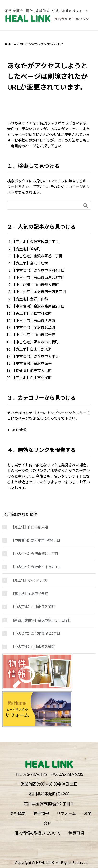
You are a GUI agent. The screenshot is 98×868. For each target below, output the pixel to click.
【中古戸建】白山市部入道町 (35, 285)
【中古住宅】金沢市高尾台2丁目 (38, 306)
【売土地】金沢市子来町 (30, 594)
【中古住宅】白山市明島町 (34, 320)
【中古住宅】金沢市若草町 (34, 327)
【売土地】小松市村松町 (32, 313)
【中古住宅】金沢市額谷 (32, 363)
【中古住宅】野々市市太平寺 (35, 356)
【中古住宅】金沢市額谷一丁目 (37, 256)
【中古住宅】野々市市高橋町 (35, 342)
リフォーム (66, 813)
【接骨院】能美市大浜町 (32, 370)
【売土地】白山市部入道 (32, 349)
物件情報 (19, 430)
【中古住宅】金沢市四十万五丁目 (39, 292)
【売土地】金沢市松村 (30, 263)
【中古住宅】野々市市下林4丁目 (38, 270)
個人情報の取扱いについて (37, 833)
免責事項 (76, 833)
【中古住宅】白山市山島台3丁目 (38, 277)
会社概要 (18, 813)
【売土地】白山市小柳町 (32, 378)
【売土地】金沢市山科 (30, 299)
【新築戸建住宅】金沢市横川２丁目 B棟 (41, 620)
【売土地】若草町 (26, 249)
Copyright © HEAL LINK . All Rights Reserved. (52, 862)
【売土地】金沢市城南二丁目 (35, 242)
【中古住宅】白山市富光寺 (34, 335)
